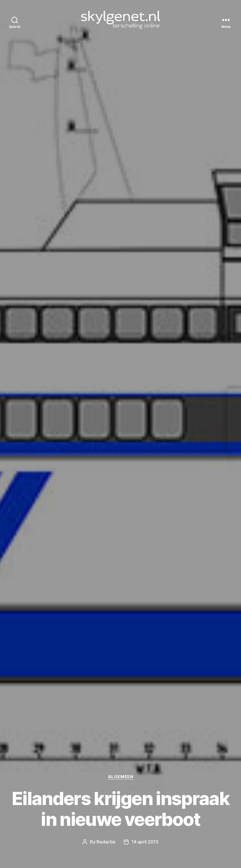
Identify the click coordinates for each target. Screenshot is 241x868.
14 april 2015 (145, 842)
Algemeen (120, 777)
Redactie (106, 842)
